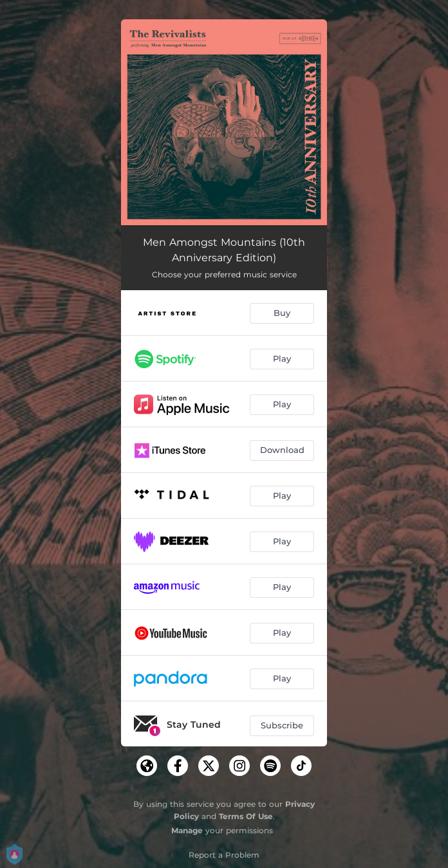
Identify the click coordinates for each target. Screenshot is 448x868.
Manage (187, 830)
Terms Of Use (246, 816)
